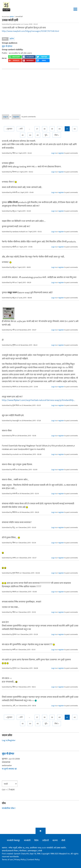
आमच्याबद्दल (32, 851)
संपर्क (40, 851)
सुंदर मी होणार (7, 46)
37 (37, 129)
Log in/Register (9, 740)
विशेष (36, 840)
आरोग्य (12, 39)
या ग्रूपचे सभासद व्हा (9, 769)
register (16, 117)
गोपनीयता (23, 851)
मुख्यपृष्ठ (12, 17)
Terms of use (7, 860)
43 (23, 135)
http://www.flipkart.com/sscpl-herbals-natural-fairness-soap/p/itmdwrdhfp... (38, 400)
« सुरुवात (9, 129)
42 (75, 129)
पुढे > (46, 135)
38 (45, 129)
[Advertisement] (41, 90)
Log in (6, 117)
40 (60, 129)
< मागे (21, 129)
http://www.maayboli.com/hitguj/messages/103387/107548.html (30, 31)
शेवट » (57, 135)
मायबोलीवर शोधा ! (9, 808)
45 (38, 135)
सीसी (63, 840)
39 (52, 129)
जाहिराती (45, 840)
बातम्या (55, 840)
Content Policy (33, 860)
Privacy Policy (20, 860)
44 (30, 135)
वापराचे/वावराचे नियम (10, 851)
